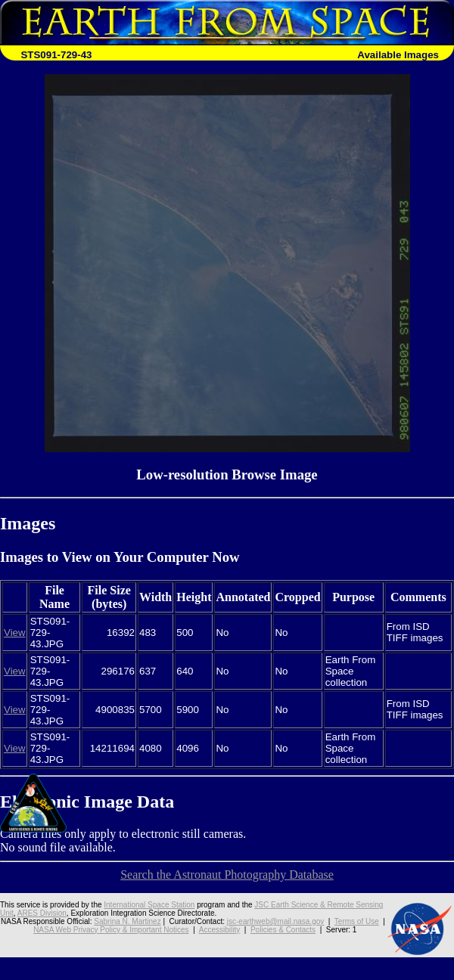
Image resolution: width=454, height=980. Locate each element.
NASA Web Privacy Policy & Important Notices (111, 930)
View (15, 633)
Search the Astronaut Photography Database (227, 875)
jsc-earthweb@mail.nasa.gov (276, 921)
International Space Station (149, 905)
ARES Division (42, 913)
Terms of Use (357, 921)
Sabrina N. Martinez (127, 921)
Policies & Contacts (283, 930)
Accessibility (219, 930)
